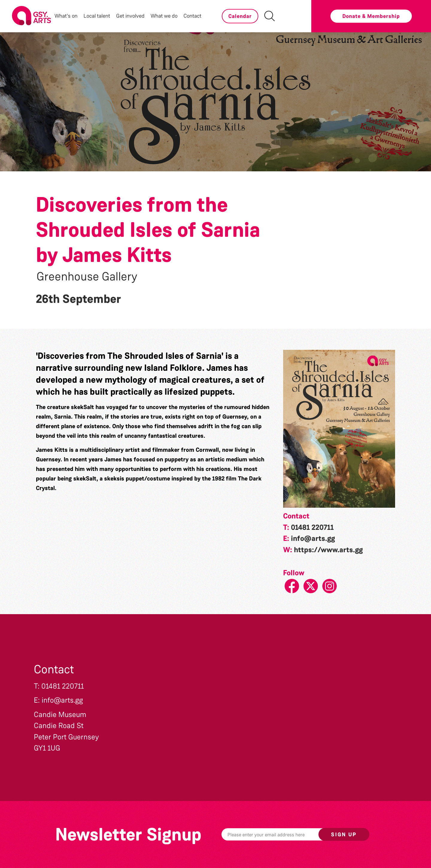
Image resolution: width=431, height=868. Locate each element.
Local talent (97, 16)
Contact (192, 16)
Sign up (344, 835)
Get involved (130, 16)
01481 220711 (312, 527)
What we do (164, 16)
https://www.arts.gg (328, 550)
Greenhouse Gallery (87, 277)
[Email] (279, 834)
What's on (66, 16)
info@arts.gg (313, 539)
